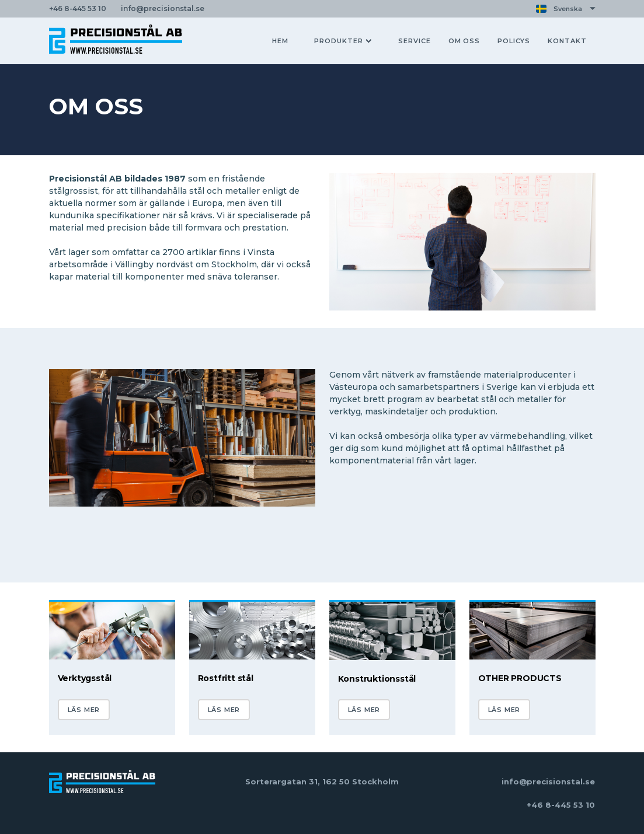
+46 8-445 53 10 (561, 805)
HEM (280, 41)
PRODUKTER (343, 41)
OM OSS (464, 41)
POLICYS (514, 41)
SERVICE (414, 41)
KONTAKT (567, 41)
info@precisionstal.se (548, 781)
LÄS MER (84, 710)
